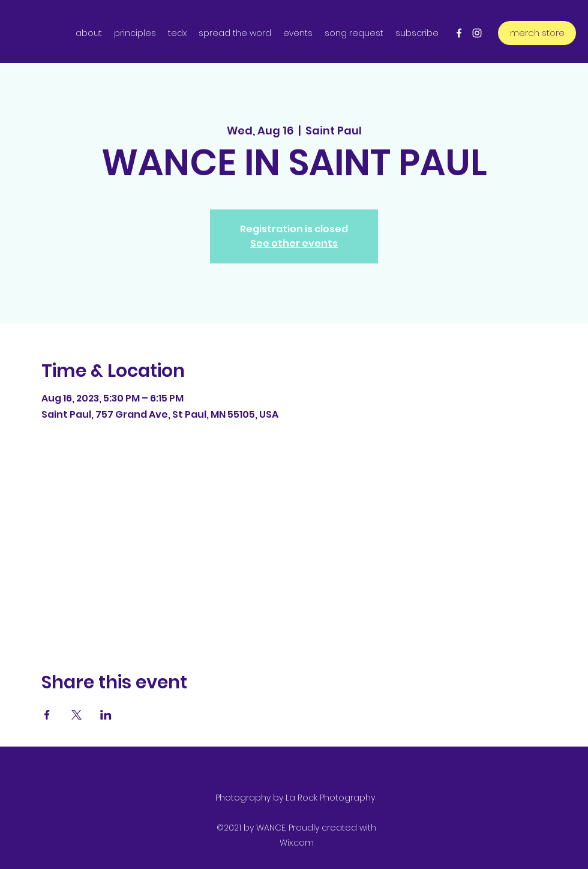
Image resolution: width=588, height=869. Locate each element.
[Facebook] (459, 33)
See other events (294, 243)
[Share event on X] (76, 715)
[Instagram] (477, 33)
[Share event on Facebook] (47, 715)
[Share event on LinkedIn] (106, 715)
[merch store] (537, 33)
